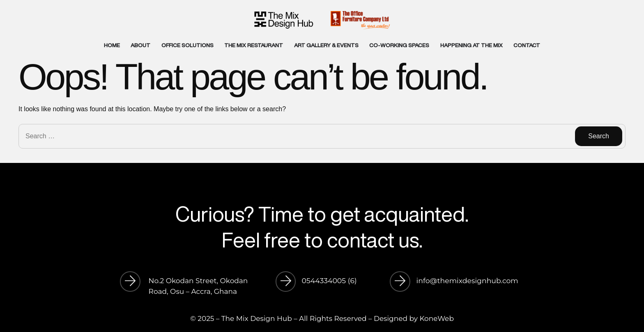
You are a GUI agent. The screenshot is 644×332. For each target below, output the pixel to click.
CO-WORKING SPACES (399, 45)
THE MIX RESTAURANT (254, 45)
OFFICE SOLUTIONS (187, 45)
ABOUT (140, 45)
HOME (112, 45)
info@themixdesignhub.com (467, 280)
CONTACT (527, 45)
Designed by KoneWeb (414, 318)
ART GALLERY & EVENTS (326, 45)
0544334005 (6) (329, 280)
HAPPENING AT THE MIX (471, 45)
